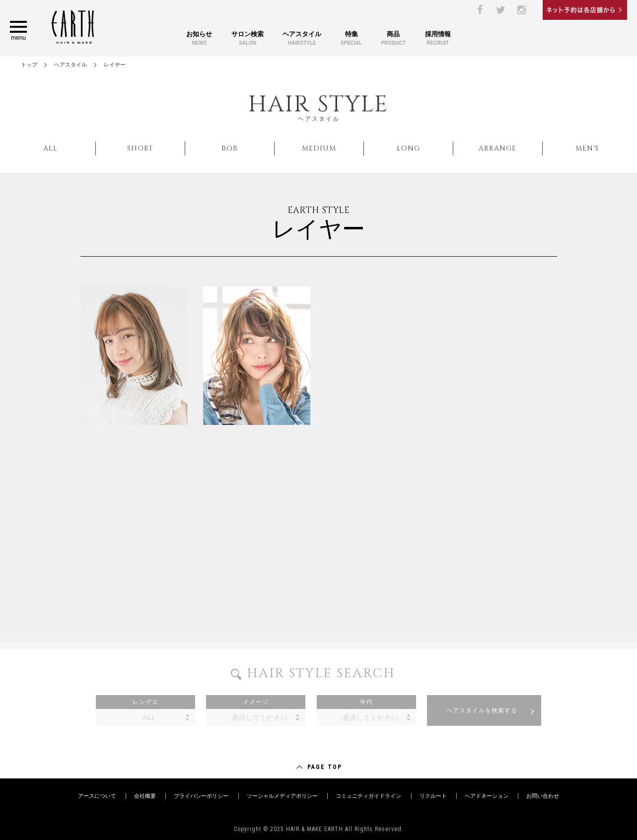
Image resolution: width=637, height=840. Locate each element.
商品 (393, 39)
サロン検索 (248, 39)
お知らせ (199, 39)
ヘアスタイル (302, 39)
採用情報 (438, 39)
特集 (351, 39)
